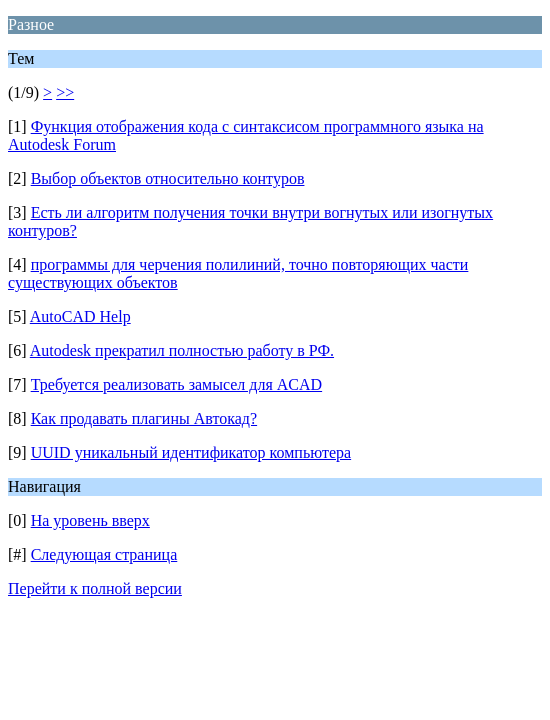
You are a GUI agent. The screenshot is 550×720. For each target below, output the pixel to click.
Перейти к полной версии (95, 588)
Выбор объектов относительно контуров (168, 178)
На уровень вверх (90, 520)
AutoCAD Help (80, 316)
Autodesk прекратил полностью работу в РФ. (182, 350)
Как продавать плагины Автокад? (144, 418)
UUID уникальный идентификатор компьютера (191, 452)
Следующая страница (104, 554)
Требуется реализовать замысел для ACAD (176, 384)
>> (65, 92)
